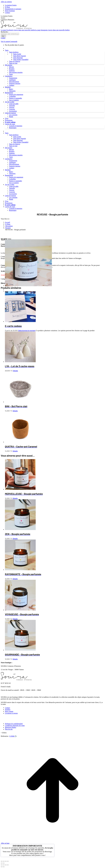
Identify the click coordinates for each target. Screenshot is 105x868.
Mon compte (9, 711)
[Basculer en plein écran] (4, 861)
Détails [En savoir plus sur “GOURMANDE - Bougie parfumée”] (15, 659)
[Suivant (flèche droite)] (4, 863)
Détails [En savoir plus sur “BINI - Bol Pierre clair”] (15, 411)
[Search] (10, 34)
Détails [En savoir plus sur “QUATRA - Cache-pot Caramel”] (15, 451)
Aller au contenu (6, 2)
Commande (14, 41)
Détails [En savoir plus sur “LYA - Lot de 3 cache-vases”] (15, 371)
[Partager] (4, 865)
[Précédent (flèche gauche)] (2, 863)
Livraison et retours (11, 713)
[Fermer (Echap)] (8, 861)
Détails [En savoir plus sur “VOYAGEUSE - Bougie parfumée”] (15, 619)
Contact (7, 708)
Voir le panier (5, 41)
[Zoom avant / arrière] (8, 865)
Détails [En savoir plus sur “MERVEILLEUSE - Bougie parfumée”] (15, 498)
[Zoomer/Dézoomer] (2, 861)
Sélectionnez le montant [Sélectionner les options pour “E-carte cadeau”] (27, 330)
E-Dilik (13, 736)
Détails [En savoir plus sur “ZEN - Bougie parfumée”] (15, 538)
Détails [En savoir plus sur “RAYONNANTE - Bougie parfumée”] (15, 579)
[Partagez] (6, 861)
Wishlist (8, 710)
